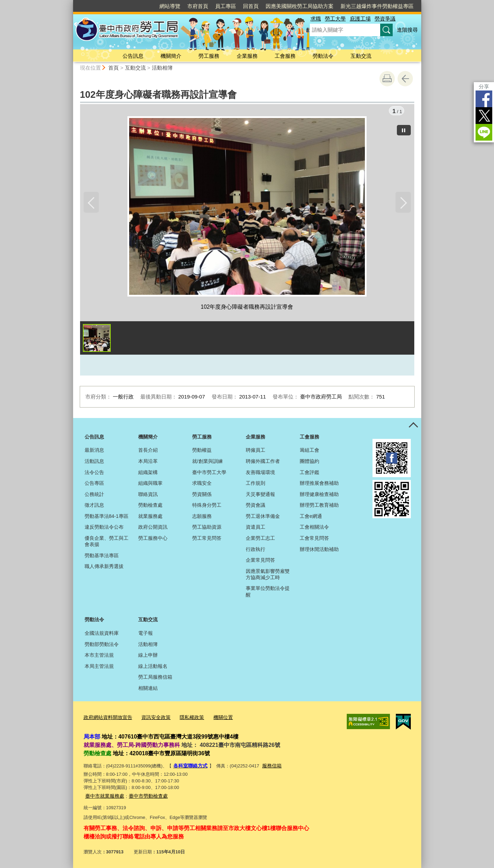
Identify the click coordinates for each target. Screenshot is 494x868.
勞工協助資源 (207, 528)
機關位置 (215, 718)
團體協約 (309, 462)
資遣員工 (256, 528)
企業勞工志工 (260, 539)
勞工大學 (335, 19)
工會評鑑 (309, 473)
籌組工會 (309, 451)
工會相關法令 (314, 528)
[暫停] (404, 129)
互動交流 (361, 56)
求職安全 (202, 484)
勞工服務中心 (153, 539)
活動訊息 (94, 462)
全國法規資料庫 (102, 634)
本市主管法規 (99, 656)
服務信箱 (269, 766)
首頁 (113, 68)
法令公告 (94, 473)
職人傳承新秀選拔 (104, 568)
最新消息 (94, 451)
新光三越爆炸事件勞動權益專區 (377, 6)
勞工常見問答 (207, 539)
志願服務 (202, 517)
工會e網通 (311, 517)
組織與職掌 (150, 484)
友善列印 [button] (387, 79)
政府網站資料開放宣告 (106, 718)
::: (70, 3)
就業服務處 (150, 517)
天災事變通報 (260, 495)
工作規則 (256, 484)
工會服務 (285, 56)
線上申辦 (148, 656)
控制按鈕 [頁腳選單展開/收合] (414, 427)
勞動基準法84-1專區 (107, 517)
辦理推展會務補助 (319, 484)
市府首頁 (198, 6)
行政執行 (256, 550)
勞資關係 (202, 495)
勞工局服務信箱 (155, 678)
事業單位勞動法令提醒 (268, 593)
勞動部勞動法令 (102, 645)
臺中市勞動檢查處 (144, 795)
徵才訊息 (94, 506)
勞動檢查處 (150, 506)
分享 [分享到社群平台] (484, 86)
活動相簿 (162, 68)
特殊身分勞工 (207, 506)
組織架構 (148, 473)
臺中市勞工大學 (209, 473)
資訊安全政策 (151, 718)
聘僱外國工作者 (263, 462)
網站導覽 (170, 6)
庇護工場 (360, 19)
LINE (484, 132)
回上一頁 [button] (405, 79)
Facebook (484, 99)
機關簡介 (171, 56)
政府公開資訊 (153, 528)
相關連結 (148, 689)
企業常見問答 (260, 561)
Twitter (484, 116)
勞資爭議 (385, 19)
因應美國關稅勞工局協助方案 (300, 6)
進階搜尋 (407, 30)
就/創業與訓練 (207, 462)
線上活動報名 (153, 667)
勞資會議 (256, 506)
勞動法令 (323, 56)
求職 (316, 19)
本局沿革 (148, 462)
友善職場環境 (260, 473)
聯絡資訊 (148, 495)
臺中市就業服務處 (103, 795)
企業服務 (247, 56)
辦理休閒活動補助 (319, 550)
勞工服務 (209, 56)
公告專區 (94, 484)
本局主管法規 (99, 667)
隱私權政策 (185, 718)
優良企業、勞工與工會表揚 (107, 542)
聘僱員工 (256, 451)
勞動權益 (202, 451)
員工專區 (226, 6)
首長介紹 (148, 451)
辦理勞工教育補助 (319, 506)
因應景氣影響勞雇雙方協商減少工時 (268, 575)
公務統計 (94, 495)
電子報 (146, 634)
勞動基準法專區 (102, 557)
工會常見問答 (314, 539)
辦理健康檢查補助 (319, 495)
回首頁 (251, 6)
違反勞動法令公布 (104, 528)
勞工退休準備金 (263, 517)
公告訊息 (133, 56)
